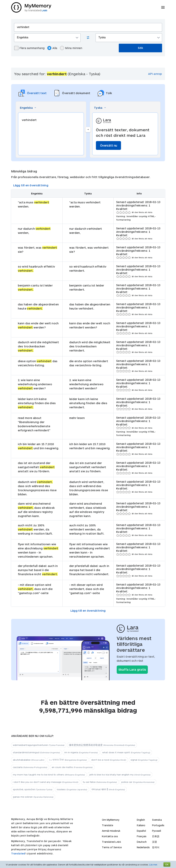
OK (167, 864)
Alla (52, 48)
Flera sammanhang (29, 48)
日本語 (156, 836)
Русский (157, 831)
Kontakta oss (110, 836)
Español (141, 831)
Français (142, 836)
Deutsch (142, 842)
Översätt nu (108, 145)
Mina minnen (71, 48)
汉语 (155, 842)
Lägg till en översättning (31, 185)
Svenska (157, 820)
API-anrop (155, 74)
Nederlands (143, 847)
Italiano (141, 825)
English (141, 820)
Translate (108, 825)
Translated (18, 853)
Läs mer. (153, 865)
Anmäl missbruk (111, 831)
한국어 (156, 847)
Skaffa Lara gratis (132, 669)
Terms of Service (112, 847)
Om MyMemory (111, 820)
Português (158, 825)
